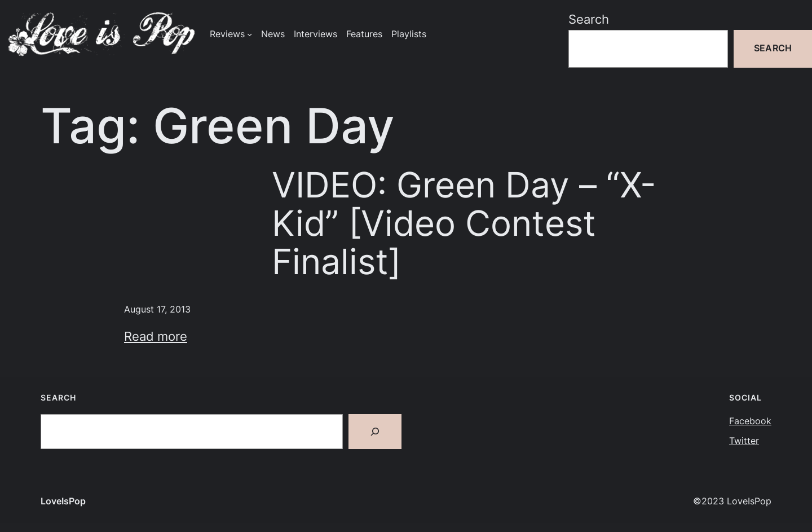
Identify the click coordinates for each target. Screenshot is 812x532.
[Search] (375, 432)
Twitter (744, 441)
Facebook (750, 421)
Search (589, 19)
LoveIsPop (63, 501)
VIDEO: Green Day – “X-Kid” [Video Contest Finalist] (464, 223)
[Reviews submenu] (250, 34)
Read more (156, 336)
